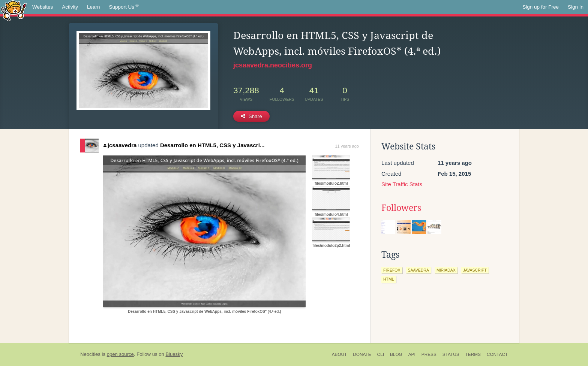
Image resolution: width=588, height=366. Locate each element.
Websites (43, 7)
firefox (392, 270)
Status (451, 354)
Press (429, 354)
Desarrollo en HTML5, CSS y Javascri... (212, 145)
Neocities (90, 354)
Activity (70, 7)
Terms (473, 354)
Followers (401, 208)
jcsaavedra (120, 145)
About (340, 354)
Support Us (124, 7)
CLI (381, 354)
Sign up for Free (541, 7)
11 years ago (347, 146)
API (412, 354)
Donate (362, 354)
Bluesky (174, 354)
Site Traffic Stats (402, 184)
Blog (396, 354)
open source (120, 354)
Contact (497, 354)
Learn (94, 7)
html (389, 279)
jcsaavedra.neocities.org (273, 65)
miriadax (446, 270)
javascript (475, 270)
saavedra (418, 270)
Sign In (576, 7)
